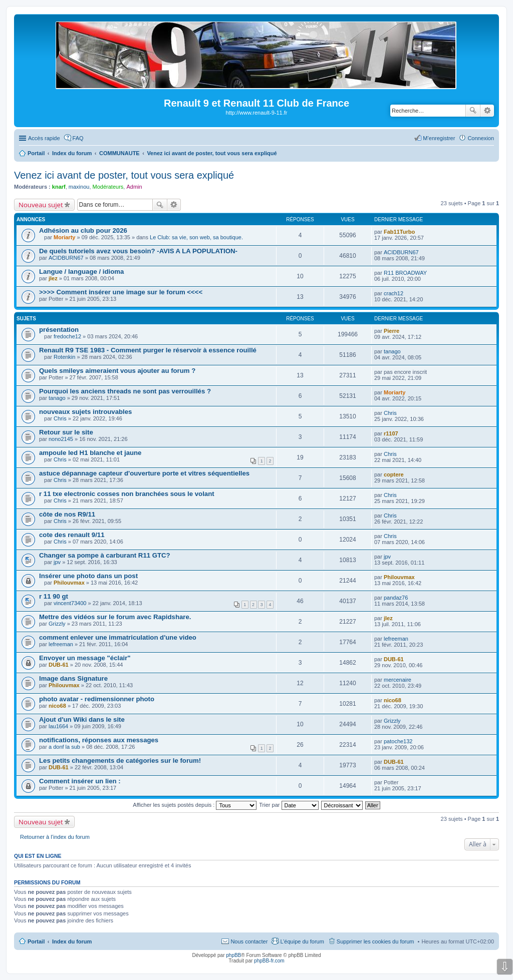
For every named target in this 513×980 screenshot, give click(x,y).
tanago (392, 351)
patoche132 (398, 741)
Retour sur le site (66, 432)
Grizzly (57, 624)
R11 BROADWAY (405, 273)
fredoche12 (67, 336)
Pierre (392, 331)
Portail (36, 153)
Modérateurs (108, 187)
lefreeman (61, 644)
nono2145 (61, 439)
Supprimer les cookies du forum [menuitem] (375, 941)
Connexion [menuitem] (481, 138)
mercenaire (398, 680)
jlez (53, 278)
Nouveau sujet (41, 205)
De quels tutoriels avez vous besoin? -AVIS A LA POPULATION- (138, 251)
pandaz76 (396, 598)
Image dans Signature (73, 678)
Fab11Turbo (399, 232)
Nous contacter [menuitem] (249, 941)
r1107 (391, 433)
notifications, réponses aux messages (99, 740)
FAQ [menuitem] (78, 138)
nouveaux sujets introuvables (85, 412)
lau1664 (58, 726)
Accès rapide (44, 138)
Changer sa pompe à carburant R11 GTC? (105, 555)
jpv (57, 562)
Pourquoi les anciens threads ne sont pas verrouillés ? (125, 391)
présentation (59, 330)
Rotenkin (64, 357)
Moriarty (64, 237)
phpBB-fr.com (269, 961)
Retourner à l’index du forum (55, 837)
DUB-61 (59, 665)
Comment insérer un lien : (80, 781)
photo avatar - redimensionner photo (97, 699)
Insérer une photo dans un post (88, 576)
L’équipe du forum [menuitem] (302, 941)
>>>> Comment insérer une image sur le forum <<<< (121, 292)
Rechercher (473, 111)
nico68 (57, 706)
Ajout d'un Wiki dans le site (82, 719)
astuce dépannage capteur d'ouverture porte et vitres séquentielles (144, 473)
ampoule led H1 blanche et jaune (90, 453)
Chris (60, 418)
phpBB (233, 955)
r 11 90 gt (54, 596)
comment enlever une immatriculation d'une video (118, 637)
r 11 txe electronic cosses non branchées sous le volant (127, 494)
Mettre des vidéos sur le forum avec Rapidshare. (115, 617)
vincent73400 (70, 603)
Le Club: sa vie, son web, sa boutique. (196, 237)
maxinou (79, 187)
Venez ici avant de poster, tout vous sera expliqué (124, 175)
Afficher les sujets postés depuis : (195, 805)
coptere (394, 474)
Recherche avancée (487, 111)
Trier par (289, 805)
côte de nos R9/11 (67, 514)
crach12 (394, 293)
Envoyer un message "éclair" (85, 658)
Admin (134, 187)
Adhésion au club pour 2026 (83, 230)
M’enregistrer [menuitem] (439, 138)
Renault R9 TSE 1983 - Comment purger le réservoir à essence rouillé (148, 350)
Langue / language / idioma (81, 272)
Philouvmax (69, 583)
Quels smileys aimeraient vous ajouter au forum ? (117, 371)
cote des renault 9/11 (72, 535)
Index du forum (72, 941)
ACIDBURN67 (66, 258)
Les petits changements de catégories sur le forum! (120, 761)
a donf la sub (64, 747)
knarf (59, 187)
